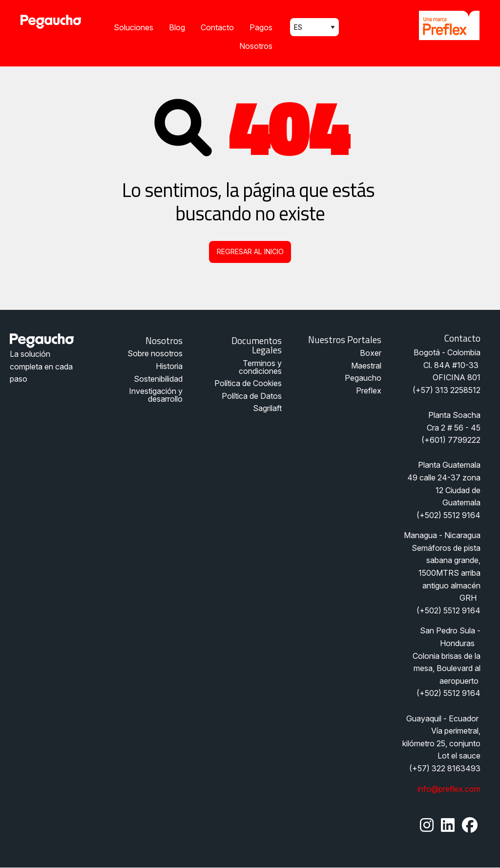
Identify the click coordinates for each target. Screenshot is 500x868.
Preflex (369, 391)
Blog (177, 27)
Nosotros (256, 46)
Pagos (261, 27)
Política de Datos (252, 396)
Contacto (217, 27)
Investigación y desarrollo (156, 395)
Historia (169, 366)
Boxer (371, 353)
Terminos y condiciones (260, 367)
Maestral (366, 366)
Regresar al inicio (250, 251)
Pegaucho (363, 378)
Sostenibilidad (158, 379)
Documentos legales (257, 345)
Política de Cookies (248, 383)
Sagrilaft (267, 408)
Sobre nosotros (155, 353)
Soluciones (134, 27)
